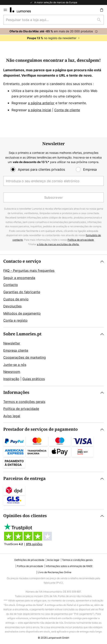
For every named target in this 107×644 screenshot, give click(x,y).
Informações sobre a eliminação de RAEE (69, 566)
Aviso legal (12, 416)
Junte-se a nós (15, 365)
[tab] (53, 291)
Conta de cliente (67, 110)
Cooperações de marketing (25, 357)
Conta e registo (15, 320)
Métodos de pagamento (22, 313)
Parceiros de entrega (24, 479)
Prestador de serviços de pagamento (40, 429)
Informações (16, 393)
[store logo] (23, 10)
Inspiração (11, 379)
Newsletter (12, 343)
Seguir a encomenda (19, 278)
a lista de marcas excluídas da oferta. (58, 244)
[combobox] (53, 20)
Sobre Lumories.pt (22, 334)
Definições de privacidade (29, 560)
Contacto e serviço (22, 261)
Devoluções (12, 306)
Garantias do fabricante (22, 292)
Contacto (11, 285)
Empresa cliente (16, 350)
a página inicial (40, 110)
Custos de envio (16, 299)
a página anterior (41, 103)
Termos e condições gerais (24, 402)
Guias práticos (34, 379)
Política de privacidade (81, 240)
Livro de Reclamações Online (55, 572)
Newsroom (12, 372)
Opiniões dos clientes (25, 516)
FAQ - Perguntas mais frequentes (29, 271)
